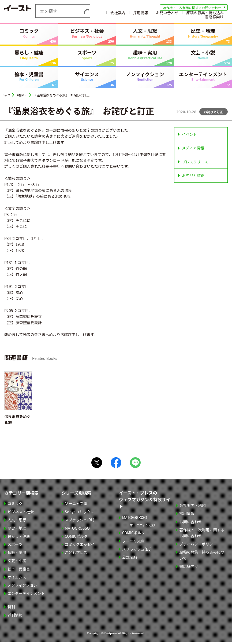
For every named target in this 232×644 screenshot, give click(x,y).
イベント (189, 136)
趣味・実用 (145, 57)
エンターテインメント (203, 78)
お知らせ (25, 97)
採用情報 (186, 15)
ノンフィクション (145, 78)
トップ (7, 97)
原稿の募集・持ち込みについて (202, 557)
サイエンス (87, 78)
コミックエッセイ (80, 546)
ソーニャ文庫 (76, 506)
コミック (29, 35)
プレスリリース (195, 164)
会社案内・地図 (192, 507)
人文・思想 (145, 35)
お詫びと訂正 (193, 178)
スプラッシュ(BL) (80, 522)
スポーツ (87, 57)
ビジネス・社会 (87, 35)
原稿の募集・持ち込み (178, 19)
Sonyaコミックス (80, 514)
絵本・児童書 (29, 78)
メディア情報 (193, 150)
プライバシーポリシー (198, 546)
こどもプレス (76, 554)
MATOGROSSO (77, 530)
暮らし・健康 (29, 57)
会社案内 (163, 15)
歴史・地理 (203, 35)
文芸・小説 (203, 57)
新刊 (11, 609)
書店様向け (214, 19)
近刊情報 (15, 617)
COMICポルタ (76, 538)
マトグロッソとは (143, 527)
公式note (130, 559)
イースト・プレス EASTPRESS (31, 11)
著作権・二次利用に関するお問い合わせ (192, 8)
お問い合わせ (212, 15)
